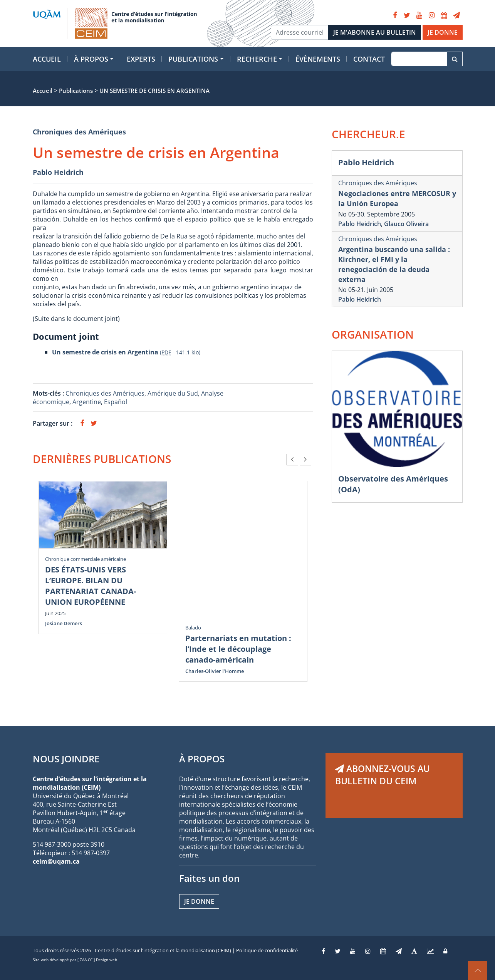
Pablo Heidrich (58, 172)
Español (116, 402)
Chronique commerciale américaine (86, 559)
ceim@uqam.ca (56, 861)
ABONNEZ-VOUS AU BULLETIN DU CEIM (383, 775)
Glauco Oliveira (406, 224)
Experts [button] (141, 59)
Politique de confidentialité (267, 950)
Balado (193, 628)
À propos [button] (91, 59)
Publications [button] (193, 59)
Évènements (318, 59)
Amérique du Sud (173, 393)
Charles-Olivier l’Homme (215, 671)
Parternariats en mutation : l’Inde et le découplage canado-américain (238, 649)
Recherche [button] (257, 59)
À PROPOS (202, 759)
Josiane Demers (64, 623)
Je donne (199, 901)
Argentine (87, 402)
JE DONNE (443, 32)
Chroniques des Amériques (79, 132)
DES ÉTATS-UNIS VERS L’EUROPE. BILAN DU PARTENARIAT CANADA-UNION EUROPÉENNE (91, 586)
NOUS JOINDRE (66, 759)
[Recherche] (419, 59)
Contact (369, 59)
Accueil (47, 59)
